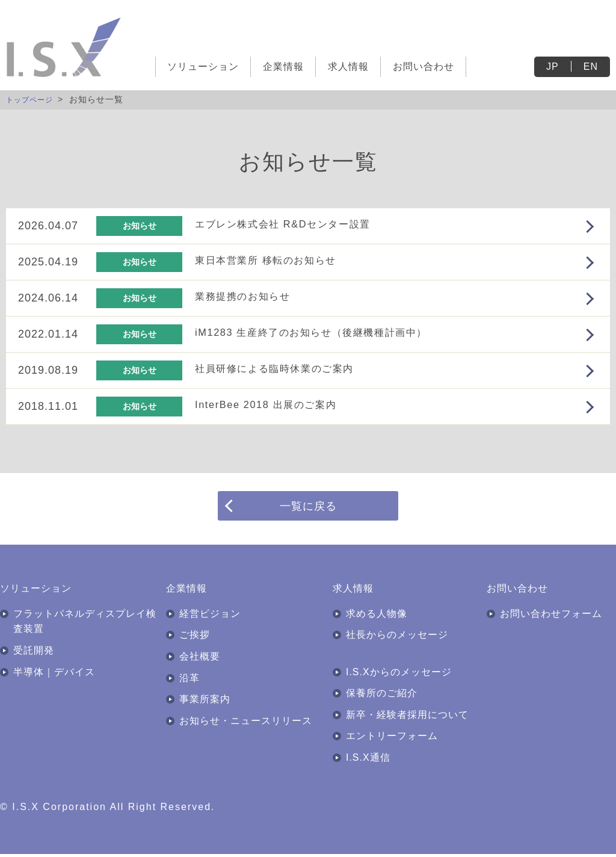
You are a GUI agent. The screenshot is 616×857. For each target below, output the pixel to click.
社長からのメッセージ (397, 638)
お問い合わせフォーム (551, 617)
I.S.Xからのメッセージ (399, 674)
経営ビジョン (210, 617)
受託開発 (34, 653)
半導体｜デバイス (54, 674)
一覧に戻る (308, 507)
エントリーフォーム (392, 739)
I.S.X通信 (368, 760)
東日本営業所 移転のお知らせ (275, 260)
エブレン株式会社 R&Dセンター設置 (294, 224)
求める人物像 (377, 617)
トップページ (33, 99)
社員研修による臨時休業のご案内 (285, 368)
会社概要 (200, 659)
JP (553, 67)
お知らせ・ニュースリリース (246, 724)
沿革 (189, 680)
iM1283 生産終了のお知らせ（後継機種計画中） (327, 332)
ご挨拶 (195, 638)
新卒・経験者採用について (407, 718)
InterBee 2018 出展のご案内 (275, 404)
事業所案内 (205, 702)
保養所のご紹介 (382, 696)
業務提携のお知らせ (249, 296)
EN (591, 67)
